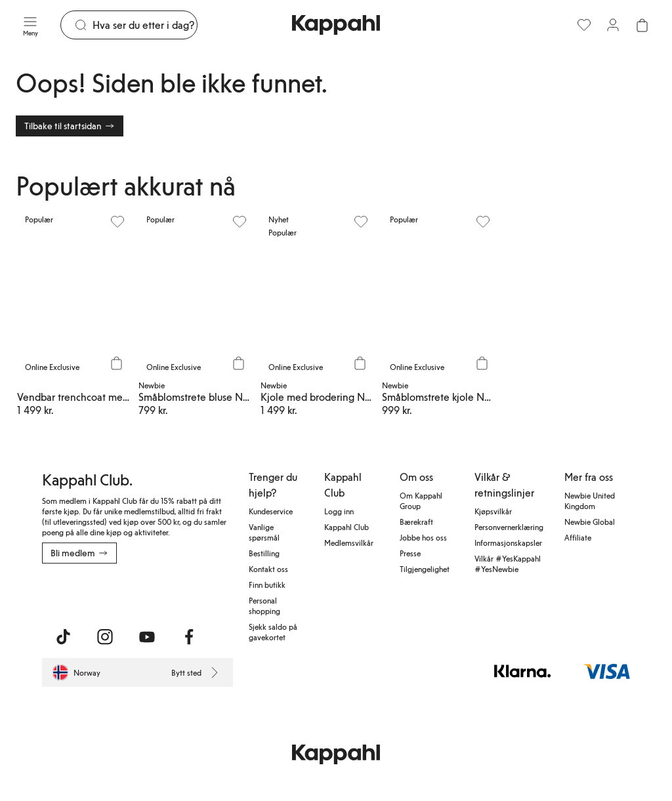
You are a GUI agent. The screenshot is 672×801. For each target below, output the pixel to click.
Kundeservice (271, 511)
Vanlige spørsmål (264, 532)
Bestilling (264, 553)
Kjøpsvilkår (493, 511)
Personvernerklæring (509, 527)
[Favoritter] (584, 25)
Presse (410, 553)
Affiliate (578, 537)
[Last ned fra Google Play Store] (168, 592)
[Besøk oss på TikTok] (63, 637)
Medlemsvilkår (349, 543)
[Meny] (30, 25)
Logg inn (339, 511)
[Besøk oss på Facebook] (189, 637)
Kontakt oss (268, 569)
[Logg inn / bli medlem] (613, 25)
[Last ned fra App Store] (81, 592)
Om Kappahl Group (421, 501)
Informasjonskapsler (508, 543)
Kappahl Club (346, 527)
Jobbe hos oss (423, 537)
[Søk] (145, 25)
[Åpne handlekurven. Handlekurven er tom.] (642, 25)
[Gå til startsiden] (336, 25)
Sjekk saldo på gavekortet (273, 632)
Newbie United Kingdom (590, 501)
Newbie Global (590, 522)
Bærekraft (416, 522)
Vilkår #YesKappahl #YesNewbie (508, 564)
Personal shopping (264, 606)
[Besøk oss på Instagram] (105, 637)
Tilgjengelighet (425, 569)
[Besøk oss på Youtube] (147, 637)
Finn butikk (267, 585)
